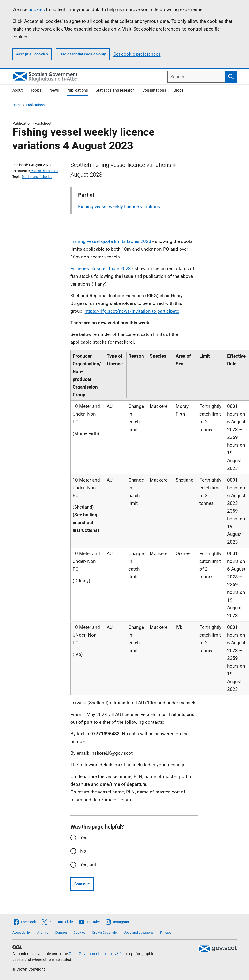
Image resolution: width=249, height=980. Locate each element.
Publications (77, 90)
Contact (61, 933)
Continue (82, 884)
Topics (36, 90)
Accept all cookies (32, 54)
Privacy (166, 933)
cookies (37, 10)
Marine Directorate (44, 171)
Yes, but (88, 865)
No (83, 851)
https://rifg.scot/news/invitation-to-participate (132, 311)
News (54, 90)
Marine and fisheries (37, 177)
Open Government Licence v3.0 (95, 954)
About (17, 90)
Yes (84, 837)
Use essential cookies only (83, 54)
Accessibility (22, 933)
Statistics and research (115, 90)
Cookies (79, 933)
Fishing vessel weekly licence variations (119, 206)
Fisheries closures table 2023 (101, 268)
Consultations (154, 90)
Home (17, 105)
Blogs (179, 90)
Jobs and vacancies (139, 933)
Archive (43, 933)
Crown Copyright (105, 933)
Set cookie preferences (137, 54)
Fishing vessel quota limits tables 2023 (111, 241)
